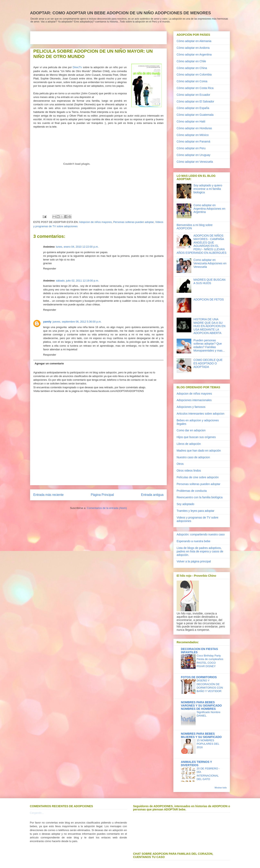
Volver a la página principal (194, 561)
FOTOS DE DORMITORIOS (199, 677)
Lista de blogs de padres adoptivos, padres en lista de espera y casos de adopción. (200, 551)
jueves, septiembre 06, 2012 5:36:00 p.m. (77, 322)
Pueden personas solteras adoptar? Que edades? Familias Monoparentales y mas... (209, 345)
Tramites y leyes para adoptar (196, 511)
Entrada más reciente (48, 495)
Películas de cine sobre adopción (198, 477)
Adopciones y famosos (191, 407)
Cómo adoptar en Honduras (194, 128)
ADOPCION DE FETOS (209, 299)
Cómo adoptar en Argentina (194, 55)
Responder (50, 269)
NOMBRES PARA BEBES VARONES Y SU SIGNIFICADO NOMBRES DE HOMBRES (201, 706)
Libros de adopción (189, 444)
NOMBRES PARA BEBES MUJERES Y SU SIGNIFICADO (201, 735)
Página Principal (102, 495)
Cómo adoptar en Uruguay (193, 155)
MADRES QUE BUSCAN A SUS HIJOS (210, 281)
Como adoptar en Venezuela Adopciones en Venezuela (210, 263)
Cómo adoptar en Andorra (193, 48)
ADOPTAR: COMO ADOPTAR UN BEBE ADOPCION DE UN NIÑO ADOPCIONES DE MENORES (120, 13)
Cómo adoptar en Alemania (194, 41)
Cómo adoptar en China (192, 68)
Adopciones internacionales (194, 400)
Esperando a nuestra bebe (193, 541)
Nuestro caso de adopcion (193, 457)
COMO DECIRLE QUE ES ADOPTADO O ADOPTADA (208, 363)
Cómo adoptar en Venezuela (195, 162)
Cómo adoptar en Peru (191, 148)
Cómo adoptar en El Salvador (195, 101)
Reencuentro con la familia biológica (200, 497)
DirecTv (77, 67)
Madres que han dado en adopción (199, 451)
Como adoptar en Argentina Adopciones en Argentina (210, 209)
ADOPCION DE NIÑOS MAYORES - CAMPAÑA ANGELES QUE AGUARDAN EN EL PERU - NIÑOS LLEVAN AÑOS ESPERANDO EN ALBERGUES (202, 244)
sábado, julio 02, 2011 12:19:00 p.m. (77, 281)
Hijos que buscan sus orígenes (196, 437)
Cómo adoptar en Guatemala (195, 115)
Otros (180, 464)
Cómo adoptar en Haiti (191, 121)
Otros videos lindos (189, 471)
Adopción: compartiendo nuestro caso (201, 534)
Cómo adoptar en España (193, 108)
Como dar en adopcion (191, 430)
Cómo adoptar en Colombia (194, 75)
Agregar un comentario (49, 363)
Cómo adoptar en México (193, 135)
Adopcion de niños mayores (95, 222)
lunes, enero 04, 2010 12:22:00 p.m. (77, 247)
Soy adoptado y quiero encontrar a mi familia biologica (208, 189)
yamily (47, 322)
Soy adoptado (185, 504)
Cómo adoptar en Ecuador (193, 95)
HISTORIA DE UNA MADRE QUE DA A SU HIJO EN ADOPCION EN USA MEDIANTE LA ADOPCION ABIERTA (210, 326)
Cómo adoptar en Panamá (193, 141)
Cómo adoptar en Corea (192, 81)
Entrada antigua (152, 495)
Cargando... (37, 813)
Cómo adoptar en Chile (191, 61)
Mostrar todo (221, 788)
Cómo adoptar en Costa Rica (195, 88)
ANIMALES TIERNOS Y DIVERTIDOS (196, 763)
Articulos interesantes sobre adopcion (200, 414)
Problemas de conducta (192, 491)
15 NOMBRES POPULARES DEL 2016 (208, 744)
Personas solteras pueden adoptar (133, 222)
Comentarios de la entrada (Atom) (107, 508)
